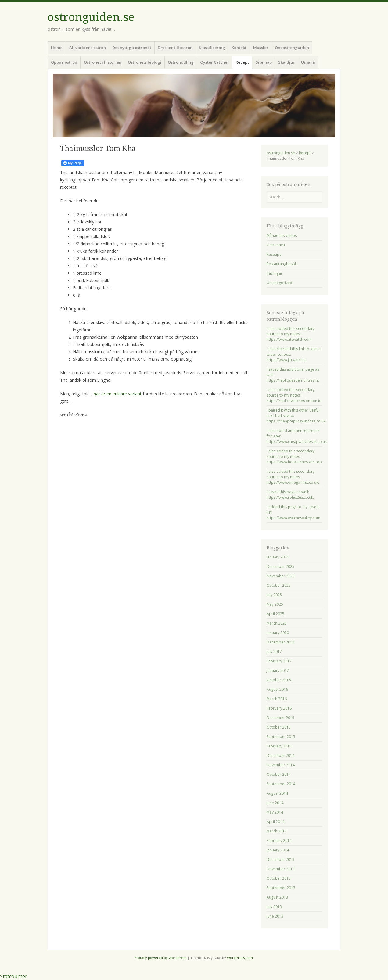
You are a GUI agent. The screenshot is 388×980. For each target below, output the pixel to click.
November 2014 (281, 765)
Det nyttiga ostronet (132, 48)
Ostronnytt (276, 245)
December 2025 (280, 567)
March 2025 (277, 623)
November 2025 (281, 576)
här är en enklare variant (118, 394)
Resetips (274, 254)
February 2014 (279, 841)
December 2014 (280, 755)
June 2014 (275, 803)
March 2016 (277, 699)
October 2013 (279, 878)
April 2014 (275, 822)
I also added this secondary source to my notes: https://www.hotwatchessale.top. (295, 456)
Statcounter (14, 976)
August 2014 (277, 793)
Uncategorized (279, 283)
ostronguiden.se (91, 17)
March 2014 (277, 831)
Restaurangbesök (282, 264)
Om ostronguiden (292, 48)
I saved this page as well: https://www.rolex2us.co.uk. (290, 495)
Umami (308, 62)
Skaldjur (286, 62)
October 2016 (279, 680)
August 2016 (277, 689)
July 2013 (274, 907)
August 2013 (277, 897)
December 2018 (280, 642)
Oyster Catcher (215, 62)
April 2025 (275, 614)
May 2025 (275, 604)
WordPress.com (240, 958)
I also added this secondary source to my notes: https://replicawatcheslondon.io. (295, 395)
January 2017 (278, 670)
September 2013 (281, 888)
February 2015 (279, 746)
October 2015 (279, 727)
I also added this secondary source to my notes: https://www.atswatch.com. (291, 334)
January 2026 (278, 557)
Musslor (261, 48)
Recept (242, 62)
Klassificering (212, 48)
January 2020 (278, 633)
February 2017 (279, 661)
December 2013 (280, 859)
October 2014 (279, 774)
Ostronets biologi (145, 62)
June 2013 (275, 916)
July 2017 (274, 652)
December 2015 (280, 718)
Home (57, 48)
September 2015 (281, 737)
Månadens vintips (282, 235)
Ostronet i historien (103, 62)
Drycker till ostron (175, 48)
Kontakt (239, 48)
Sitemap (264, 62)
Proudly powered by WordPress (160, 958)
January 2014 (278, 850)
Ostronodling (181, 62)
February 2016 (279, 708)
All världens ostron (88, 48)
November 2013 (281, 869)
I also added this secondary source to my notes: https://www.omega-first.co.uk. (293, 477)
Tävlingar (275, 273)
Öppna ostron (64, 62)
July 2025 (274, 595)
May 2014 (275, 812)
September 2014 (281, 784)
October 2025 (279, 585)
